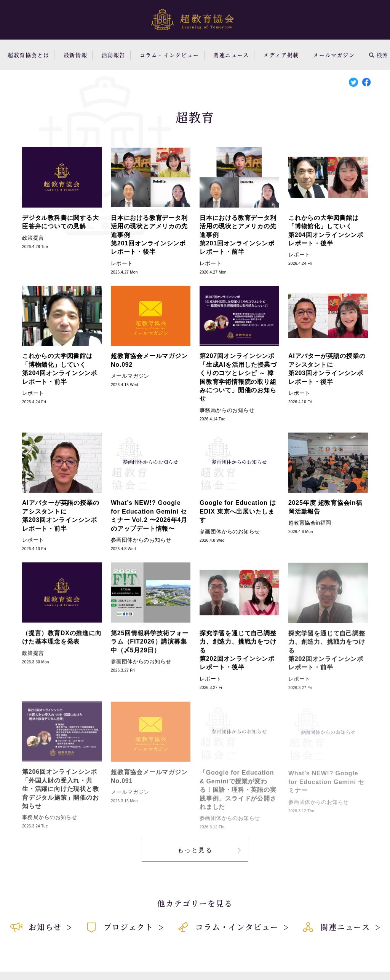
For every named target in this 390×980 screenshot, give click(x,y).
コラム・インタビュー (169, 55)
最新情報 (75, 55)
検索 (379, 55)
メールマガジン (334, 55)
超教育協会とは (28, 55)
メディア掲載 (281, 55)
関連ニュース (231, 55)
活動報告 (113, 55)
